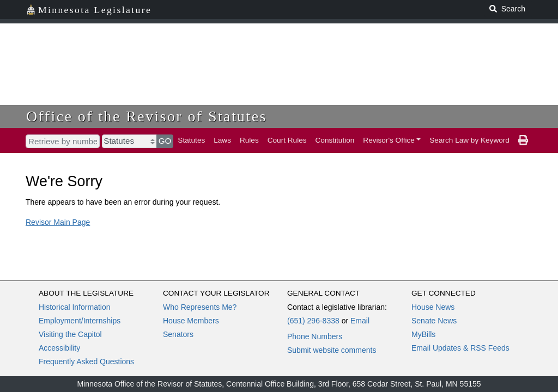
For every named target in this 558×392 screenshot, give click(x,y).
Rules (249, 140)
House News (433, 307)
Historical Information (75, 307)
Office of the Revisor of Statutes (147, 116)
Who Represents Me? (200, 307)
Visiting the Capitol (70, 334)
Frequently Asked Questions (86, 362)
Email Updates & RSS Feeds (460, 348)
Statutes (191, 140)
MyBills (423, 334)
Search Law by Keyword (469, 140)
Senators (178, 334)
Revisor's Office (389, 140)
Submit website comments (332, 350)
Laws (222, 140)
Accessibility (59, 348)
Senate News (434, 321)
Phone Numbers (315, 336)
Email (360, 321)
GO (165, 141)
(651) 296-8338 (313, 321)
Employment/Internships (80, 321)
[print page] (523, 140)
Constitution (335, 140)
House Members (191, 321)
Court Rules (287, 140)
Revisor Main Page (58, 222)
